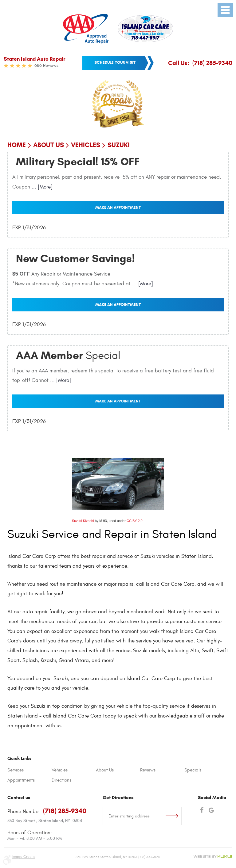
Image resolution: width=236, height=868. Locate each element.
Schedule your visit (115, 62)
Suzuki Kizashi (83, 521)
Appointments (21, 780)
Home (17, 145)
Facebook (202, 811)
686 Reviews (46, 65)
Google (211, 811)
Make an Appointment (118, 207)
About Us (49, 145)
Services (16, 770)
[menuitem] (29, 770)
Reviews (148, 770)
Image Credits (24, 857)
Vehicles (86, 145)
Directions (61, 780)
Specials (193, 770)
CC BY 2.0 (135, 521)
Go (173, 816)
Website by (213, 857)
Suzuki (119, 145)
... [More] (41, 187)
